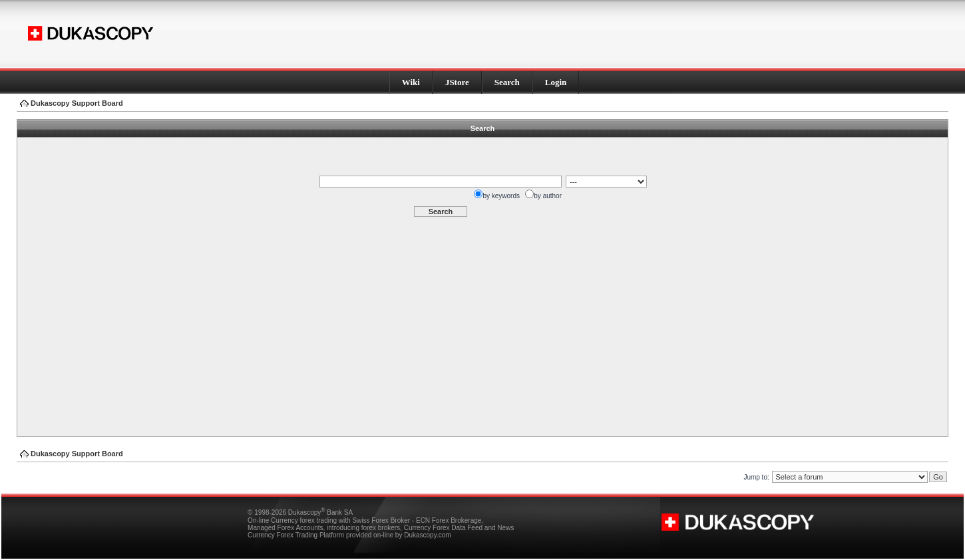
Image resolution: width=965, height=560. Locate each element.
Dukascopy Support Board (77, 103)
